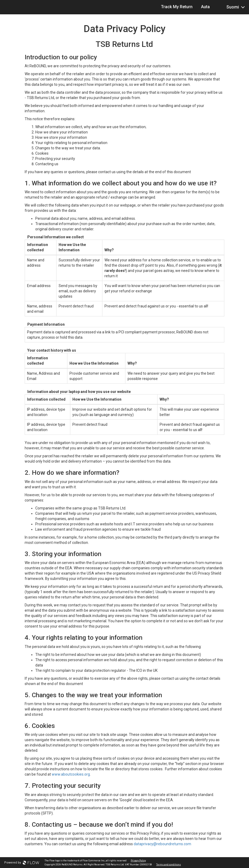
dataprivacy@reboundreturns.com (162, 844)
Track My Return (177, 7)
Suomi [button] (231, 7)
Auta (205, 7)
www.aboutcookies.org (71, 774)
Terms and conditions (169, 865)
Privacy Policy (138, 861)
